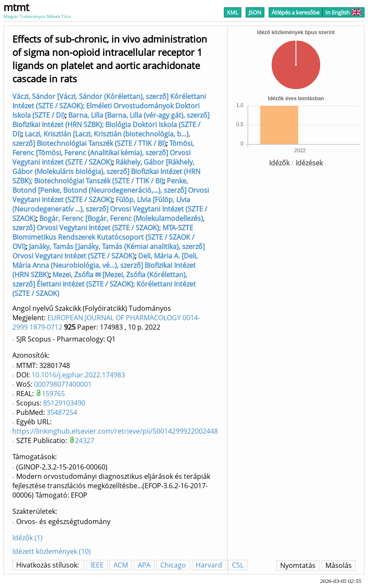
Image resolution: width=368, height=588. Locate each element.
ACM (121, 565)
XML (233, 12)
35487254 (62, 412)
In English (343, 12)
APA (144, 565)
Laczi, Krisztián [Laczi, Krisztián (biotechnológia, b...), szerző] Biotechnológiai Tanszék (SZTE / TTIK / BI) (101, 139)
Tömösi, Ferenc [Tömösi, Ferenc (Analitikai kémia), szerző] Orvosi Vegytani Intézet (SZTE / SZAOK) (103, 153)
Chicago (173, 565)
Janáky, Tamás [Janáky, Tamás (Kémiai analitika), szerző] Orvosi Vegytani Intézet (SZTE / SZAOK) (109, 251)
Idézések (309, 163)
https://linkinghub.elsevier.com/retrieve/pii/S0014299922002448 (115, 431)
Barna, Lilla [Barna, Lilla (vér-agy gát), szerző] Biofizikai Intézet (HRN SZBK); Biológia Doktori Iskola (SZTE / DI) (111, 125)
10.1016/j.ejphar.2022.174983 (78, 375)
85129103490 (64, 403)
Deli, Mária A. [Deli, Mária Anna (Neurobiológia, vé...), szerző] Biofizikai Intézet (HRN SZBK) (105, 265)
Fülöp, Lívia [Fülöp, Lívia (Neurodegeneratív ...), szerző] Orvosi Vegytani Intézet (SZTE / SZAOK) (110, 209)
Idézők (279, 163)
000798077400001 (63, 384)
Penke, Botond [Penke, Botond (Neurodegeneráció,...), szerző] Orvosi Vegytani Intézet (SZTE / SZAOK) (111, 190)
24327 (85, 440)
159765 (53, 394)
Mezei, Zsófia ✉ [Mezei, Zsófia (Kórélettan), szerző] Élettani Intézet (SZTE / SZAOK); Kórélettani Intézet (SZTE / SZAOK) (104, 284)
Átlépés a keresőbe (296, 12)
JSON (255, 12)
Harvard (209, 565)
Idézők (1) (28, 538)
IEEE (97, 565)
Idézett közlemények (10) (52, 551)
